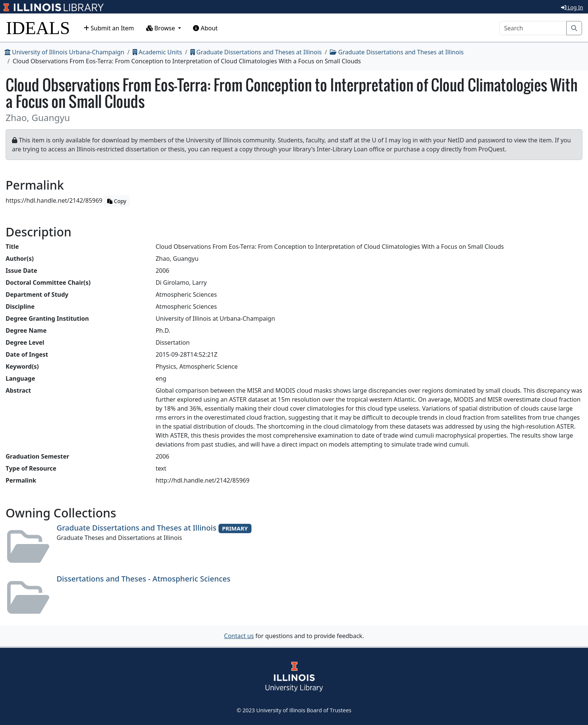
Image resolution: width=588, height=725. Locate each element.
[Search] (533, 28)
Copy (117, 201)
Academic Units (157, 52)
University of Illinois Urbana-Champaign (64, 52)
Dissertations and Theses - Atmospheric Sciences (144, 579)
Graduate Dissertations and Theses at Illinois (256, 52)
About (205, 28)
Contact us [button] (239, 636)
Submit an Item (109, 28)
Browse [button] (162, 28)
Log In (572, 7)
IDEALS (38, 28)
